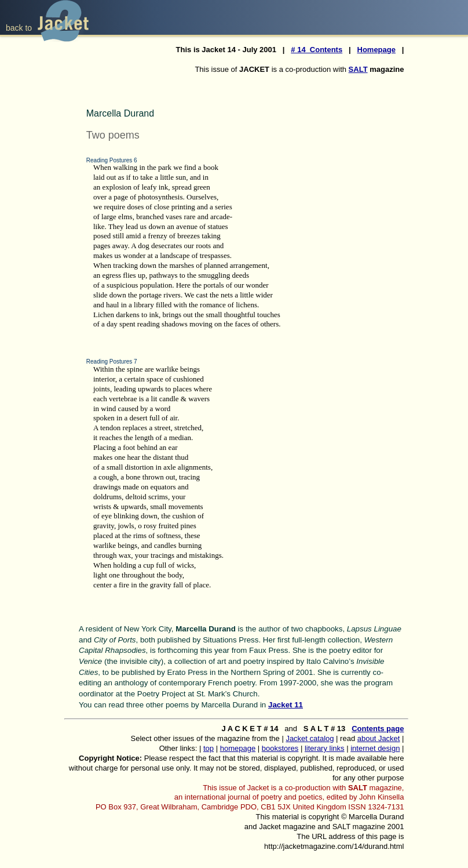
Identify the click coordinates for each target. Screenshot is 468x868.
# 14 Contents (317, 50)
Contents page (378, 729)
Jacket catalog (310, 738)
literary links (325, 748)
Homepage (376, 50)
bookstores (280, 748)
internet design (375, 748)
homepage (238, 748)
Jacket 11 (286, 705)
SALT (358, 69)
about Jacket (379, 738)
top (209, 748)
